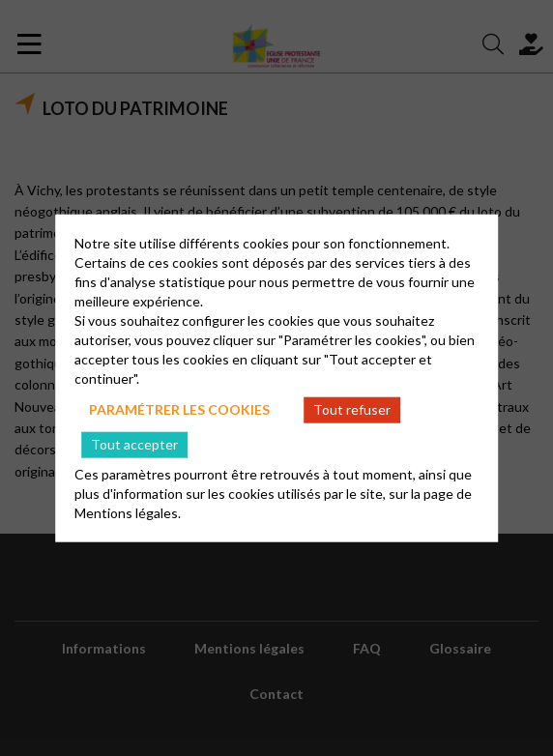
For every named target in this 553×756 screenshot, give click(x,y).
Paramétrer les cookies (179, 409)
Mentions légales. (128, 512)
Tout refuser (352, 409)
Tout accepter (134, 444)
